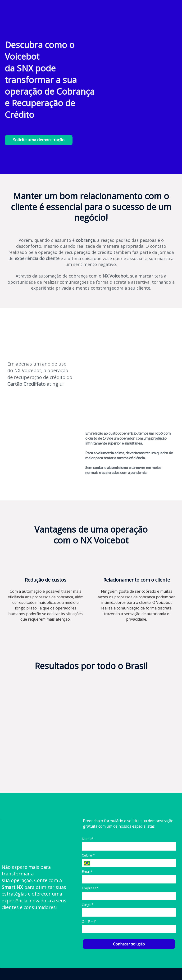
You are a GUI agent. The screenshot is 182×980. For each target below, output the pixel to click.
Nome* (88, 839)
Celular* (88, 855)
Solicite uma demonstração (39, 140)
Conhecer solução (129, 944)
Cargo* (88, 905)
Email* (87, 872)
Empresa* (90, 888)
